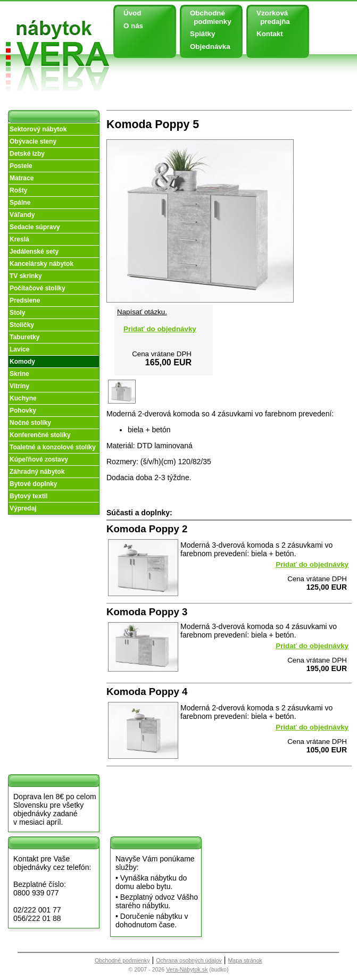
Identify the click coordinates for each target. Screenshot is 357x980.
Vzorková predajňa (269, 17)
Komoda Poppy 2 (147, 529)
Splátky (202, 34)
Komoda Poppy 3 (147, 612)
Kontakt (270, 34)
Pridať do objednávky (160, 329)
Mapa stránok (245, 960)
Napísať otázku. (142, 312)
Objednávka (210, 47)
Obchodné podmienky (207, 17)
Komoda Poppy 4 (147, 692)
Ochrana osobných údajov (189, 960)
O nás (133, 26)
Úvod (132, 13)
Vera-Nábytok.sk (187, 969)
